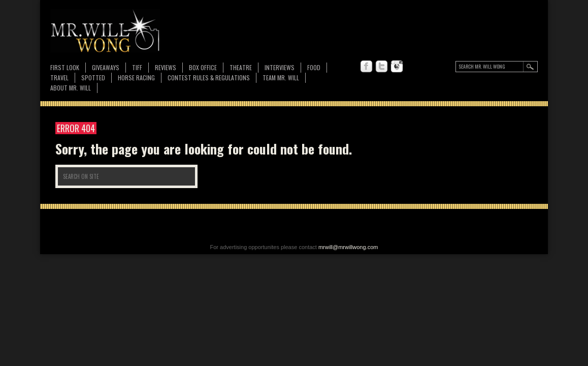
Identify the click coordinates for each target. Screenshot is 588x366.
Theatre (241, 67)
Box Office (203, 67)
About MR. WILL (71, 88)
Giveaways (106, 67)
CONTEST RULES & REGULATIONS (209, 78)
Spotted (93, 78)
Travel (59, 78)
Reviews (166, 68)
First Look (65, 67)
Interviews (280, 67)
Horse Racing (136, 78)
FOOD (314, 67)
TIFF (137, 67)
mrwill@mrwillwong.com (348, 247)
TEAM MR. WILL (281, 78)
